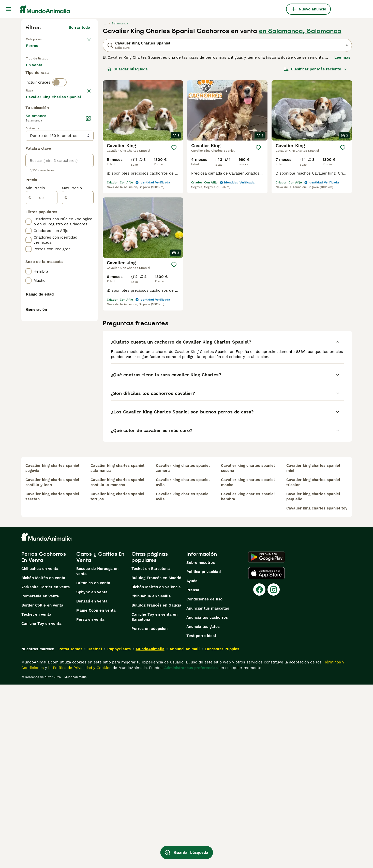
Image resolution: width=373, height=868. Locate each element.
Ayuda (192, 764)
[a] (78, 334)
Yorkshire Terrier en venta (46, 770)
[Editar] (88, 255)
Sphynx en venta (92, 776)
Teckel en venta (36, 798)
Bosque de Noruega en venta (97, 755)
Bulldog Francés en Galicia (156, 789)
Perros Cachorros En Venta (44, 740)
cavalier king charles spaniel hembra (248, 680)
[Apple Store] (266, 757)
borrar (84, 113)
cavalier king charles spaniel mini (313, 652)
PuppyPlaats (119, 832)
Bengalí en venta (92, 785)
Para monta (41, 83)
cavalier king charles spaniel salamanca (117, 652)
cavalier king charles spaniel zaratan (52, 680)
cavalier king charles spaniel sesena (248, 652)
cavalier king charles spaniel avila (183, 666)
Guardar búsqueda (128, 69)
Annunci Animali (185, 832)
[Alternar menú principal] (9, 9)
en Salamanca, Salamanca (300, 31)
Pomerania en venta (40, 780)
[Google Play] (267, 740)
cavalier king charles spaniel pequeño (313, 680)
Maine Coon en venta (96, 794)
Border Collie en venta (42, 789)
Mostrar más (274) (77, 232)
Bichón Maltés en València (156, 770)
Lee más (342, 57)
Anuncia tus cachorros (207, 801)
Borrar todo (79, 27)
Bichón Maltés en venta (43, 761)
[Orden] (316, 69)
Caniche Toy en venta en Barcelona (154, 800)
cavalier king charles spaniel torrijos (117, 680)
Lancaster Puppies (222, 832)
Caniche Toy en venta (41, 807)
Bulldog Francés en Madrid (156, 761)
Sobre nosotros (201, 746)
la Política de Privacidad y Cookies (79, 851)
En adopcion (69, 71)
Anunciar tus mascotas (208, 792)
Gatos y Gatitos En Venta (100, 740)
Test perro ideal (201, 819)
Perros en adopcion (150, 812)
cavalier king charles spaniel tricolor (313, 666)
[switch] (59, 103)
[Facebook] (259, 773)
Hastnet (95, 832)
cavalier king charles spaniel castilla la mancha (117, 666)
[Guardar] (174, 148)
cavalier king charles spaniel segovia (52, 652)
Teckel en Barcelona (151, 752)
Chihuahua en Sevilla (151, 780)
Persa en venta (90, 803)
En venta (38, 71)
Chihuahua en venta (40, 752)
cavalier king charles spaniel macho (248, 666)
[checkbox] (28, 140)
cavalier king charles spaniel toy (317, 692)
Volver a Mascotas (43, 39)
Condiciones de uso (204, 783)
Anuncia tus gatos (203, 810)
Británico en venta (93, 766)
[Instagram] (274, 773)
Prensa (193, 773)
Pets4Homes (70, 832)
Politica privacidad (204, 755)
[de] (42, 334)
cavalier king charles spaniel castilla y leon (52, 666)
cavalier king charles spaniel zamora (183, 652)
